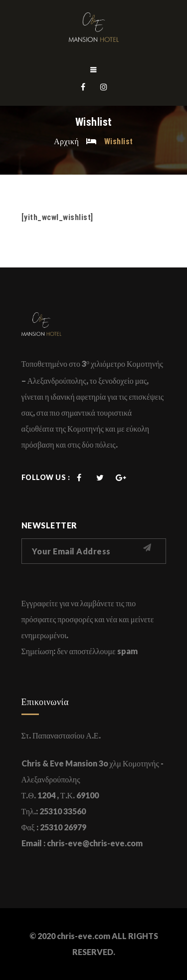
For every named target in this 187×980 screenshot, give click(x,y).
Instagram (104, 87)
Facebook (83, 87)
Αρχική (66, 141)
